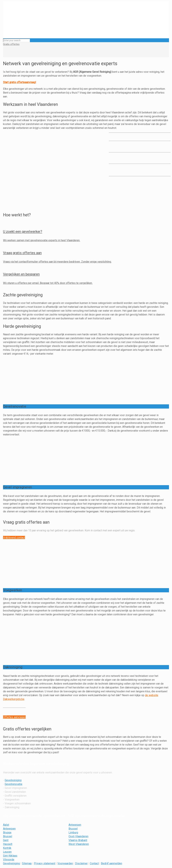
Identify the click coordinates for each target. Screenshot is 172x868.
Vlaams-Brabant (78, 840)
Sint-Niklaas (10, 856)
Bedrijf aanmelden (112, 863)
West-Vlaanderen (79, 844)
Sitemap (27, 863)
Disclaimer (81, 863)
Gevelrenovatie (14, 784)
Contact (94, 863)
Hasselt (8, 844)
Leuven (7, 852)
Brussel (8, 836)
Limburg (73, 832)
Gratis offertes (11, 44)
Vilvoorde (9, 860)
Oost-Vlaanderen (78, 836)
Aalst (6, 825)
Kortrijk (7, 848)
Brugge (7, 832)
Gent (6, 840)
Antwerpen (9, 829)
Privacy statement (45, 863)
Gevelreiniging (13, 780)
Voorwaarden (65, 863)
